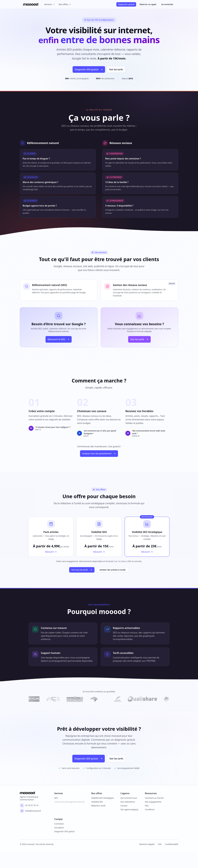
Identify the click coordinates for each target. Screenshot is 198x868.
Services (50, 4)
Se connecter (167, 4)
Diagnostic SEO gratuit (87, 69)
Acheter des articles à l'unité (112, 570)
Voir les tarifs (116, 69)
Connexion (59, 824)
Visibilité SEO (97, 802)
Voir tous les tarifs (82, 570)
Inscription (59, 828)
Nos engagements (153, 802)
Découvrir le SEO (59, 339)
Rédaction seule (98, 806)
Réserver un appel (148, 4)
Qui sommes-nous (129, 798)
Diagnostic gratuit (126, 4)
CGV (160, 845)
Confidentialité (172, 845)
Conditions (150, 810)
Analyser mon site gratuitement (99, 453)
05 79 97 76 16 (29, 806)
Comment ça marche (154, 798)
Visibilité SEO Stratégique (103, 798)
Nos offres (65, 4)
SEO (56, 798)
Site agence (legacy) (129, 810)
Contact (124, 806)
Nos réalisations (128, 802)
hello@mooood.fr (30, 811)
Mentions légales (147, 845)
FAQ (147, 806)
